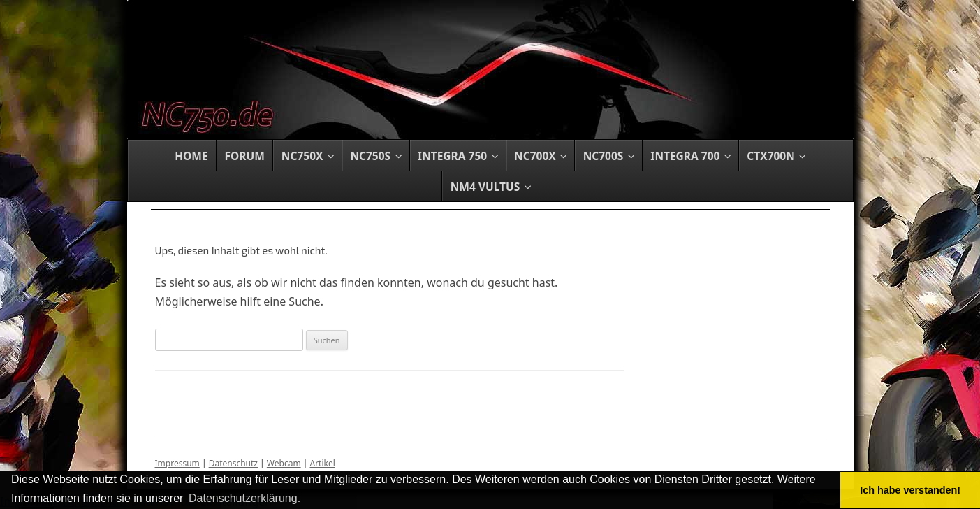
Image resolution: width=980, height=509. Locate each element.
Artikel (322, 463)
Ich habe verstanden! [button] (910, 490)
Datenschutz (233, 463)
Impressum (177, 463)
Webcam (284, 463)
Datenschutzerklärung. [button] (244, 498)
